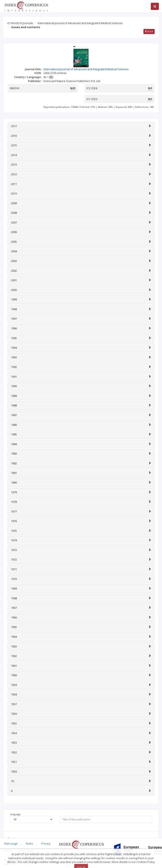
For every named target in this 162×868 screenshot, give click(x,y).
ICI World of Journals (20, 23)
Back (149, 31)
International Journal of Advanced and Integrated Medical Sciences (80, 23)
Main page (11, 843)
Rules (30, 843)
